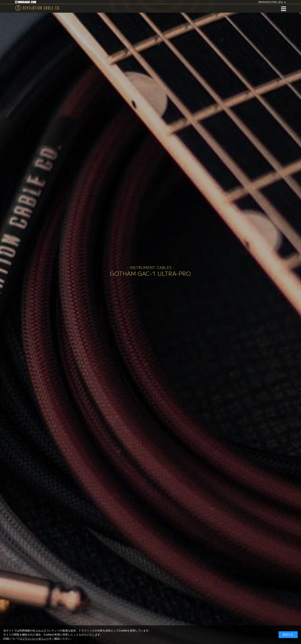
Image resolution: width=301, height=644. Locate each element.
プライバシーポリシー (36, 639)
